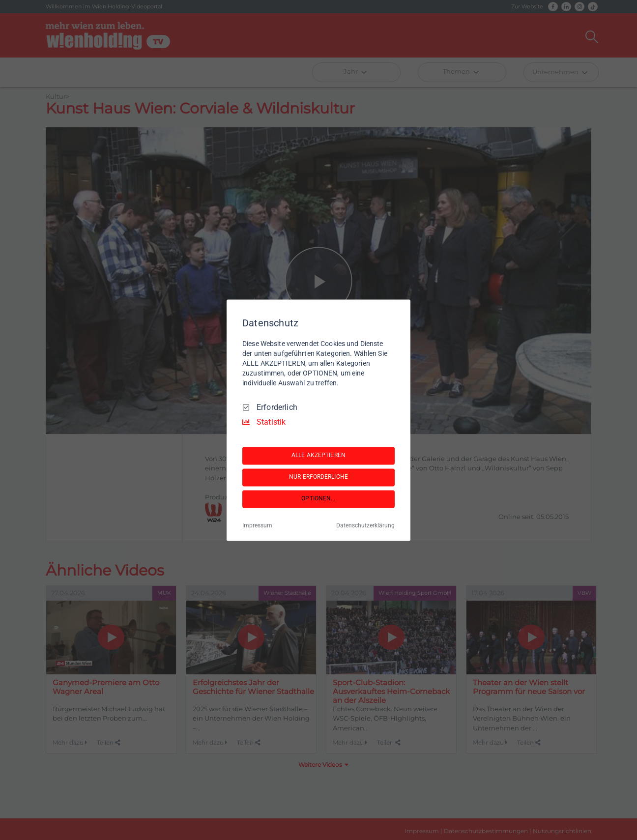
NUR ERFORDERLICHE (318, 477)
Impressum (257, 525)
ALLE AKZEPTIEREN (318, 456)
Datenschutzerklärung (365, 525)
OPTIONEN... (318, 499)
